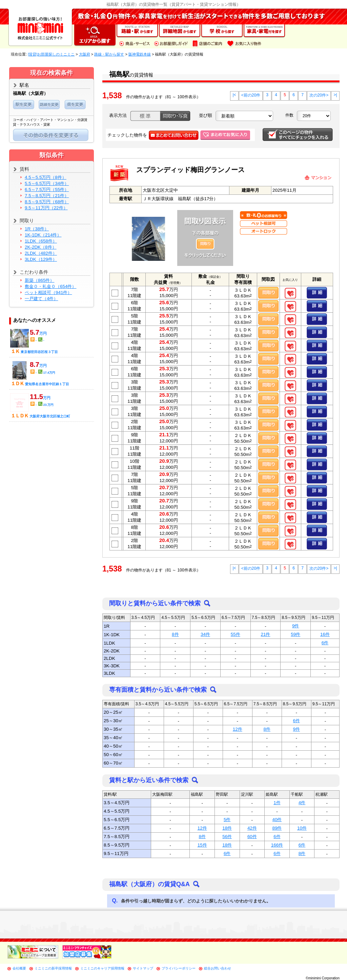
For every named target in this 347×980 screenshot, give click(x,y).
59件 (295, 634)
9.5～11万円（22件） (46, 208)
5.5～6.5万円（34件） (47, 183)
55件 (236, 634)
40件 (277, 820)
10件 (302, 828)
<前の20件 (251, 95)
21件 (266, 634)
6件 (325, 643)
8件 (175, 634)
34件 (205, 634)
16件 (325, 634)
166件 (277, 845)
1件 (277, 803)
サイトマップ (143, 968)
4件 (302, 803)
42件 (252, 828)
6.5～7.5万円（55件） (47, 190)
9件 (295, 626)
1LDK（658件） (41, 241)
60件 (252, 837)
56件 (227, 837)
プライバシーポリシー (179, 968)
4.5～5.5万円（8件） (46, 177)
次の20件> (319, 95)
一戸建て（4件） (41, 299)
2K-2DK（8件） (41, 247)
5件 (227, 820)
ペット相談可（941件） (48, 293)
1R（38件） (37, 229)
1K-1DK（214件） (43, 235)
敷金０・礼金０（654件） (50, 286)
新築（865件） (39, 280)
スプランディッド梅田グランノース (190, 170)
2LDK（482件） (41, 253)
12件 (238, 729)
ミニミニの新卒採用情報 (53, 968)
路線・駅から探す (109, 54)
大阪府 (85, 54)
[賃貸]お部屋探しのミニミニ (51, 54)
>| (335, 95)
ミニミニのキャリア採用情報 (102, 968)
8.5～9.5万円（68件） (47, 202)
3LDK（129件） (41, 259)
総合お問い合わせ (218, 968)
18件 (227, 828)
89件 (277, 828)
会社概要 (19, 968)
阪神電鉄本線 (140, 54)
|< (234, 95)
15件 (202, 845)
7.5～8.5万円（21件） (47, 196)
